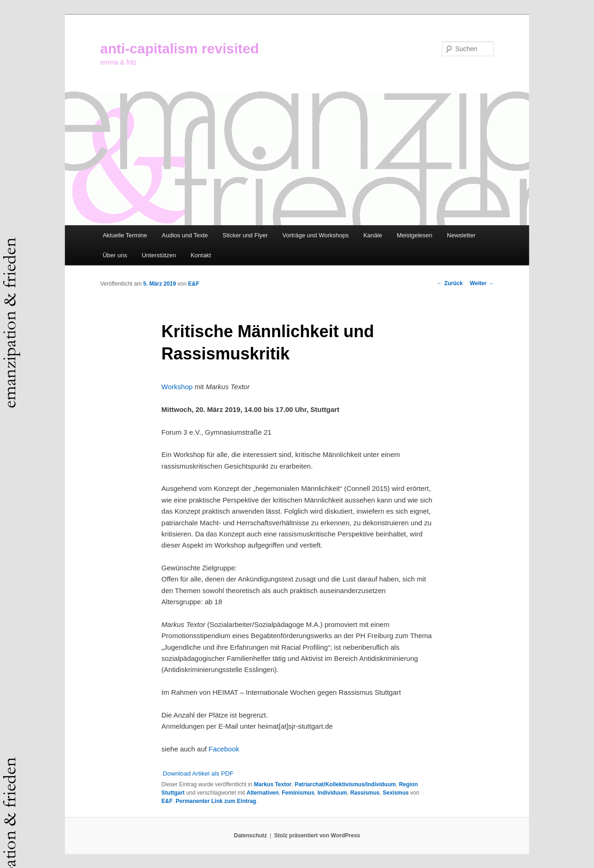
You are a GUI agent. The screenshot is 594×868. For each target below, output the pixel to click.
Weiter (482, 283)
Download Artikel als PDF (198, 773)
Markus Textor (273, 784)
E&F (194, 284)
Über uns (115, 255)
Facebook (224, 749)
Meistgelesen (415, 235)
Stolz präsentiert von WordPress (317, 835)
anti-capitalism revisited (180, 49)
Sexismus (396, 793)
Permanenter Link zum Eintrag (216, 801)
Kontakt (201, 255)
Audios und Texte (185, 235)
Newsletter (461, 235)
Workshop (177, 387)
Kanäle (373, 235)
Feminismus (298, 793)
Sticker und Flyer (245, 235)
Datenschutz (250, 835)
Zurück (450, 283)
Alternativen (262, 793)
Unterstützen (159, 255)
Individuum (332, 793)
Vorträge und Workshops (316, 235)
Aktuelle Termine (125, 235)
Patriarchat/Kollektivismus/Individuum (345, 784)
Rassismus (365, 793)
